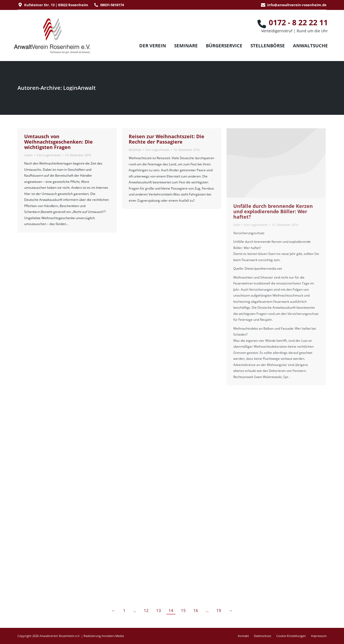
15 (183, 610)
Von (49, 155)
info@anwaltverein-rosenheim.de (297, 5)
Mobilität (135, 150)
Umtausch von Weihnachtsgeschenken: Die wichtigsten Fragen (58, 142)
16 (196, 610)
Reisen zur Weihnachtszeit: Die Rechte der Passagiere (166, 139)
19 (219, 610)
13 (159, 610)
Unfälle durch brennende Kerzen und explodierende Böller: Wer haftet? (273, 211)
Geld (236, 225)
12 (146, 610)
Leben (28, 155)
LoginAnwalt (79, 88)
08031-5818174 (112, 5)
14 (171, 610)
